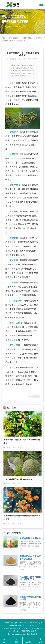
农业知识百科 (14, 38)
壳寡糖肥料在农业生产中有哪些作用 (30, 558)
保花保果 (36, 397)
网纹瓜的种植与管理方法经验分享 (18, 479)
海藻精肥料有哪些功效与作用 (30, 598)
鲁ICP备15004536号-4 (27, 625)
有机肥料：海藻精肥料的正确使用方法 (30, 578)
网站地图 (33, 634)
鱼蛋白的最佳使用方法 (30, 538)
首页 (4, 38)
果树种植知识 (27, 38)
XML (28, 634)
